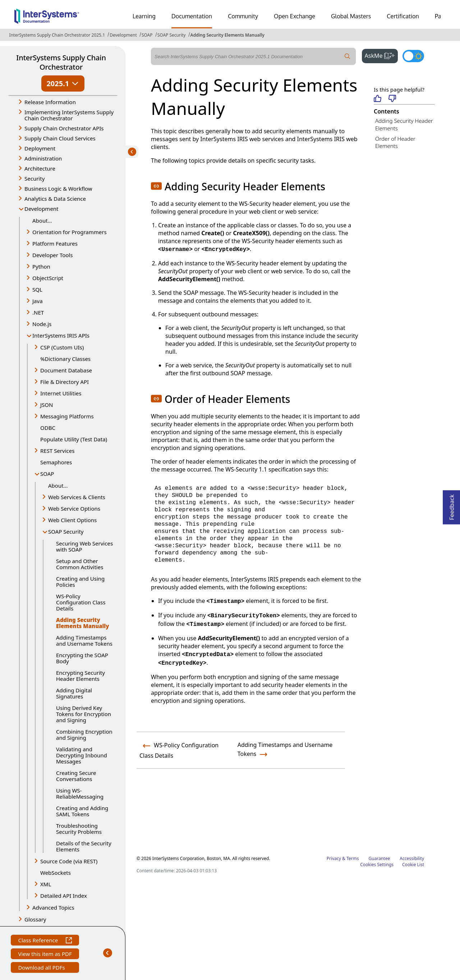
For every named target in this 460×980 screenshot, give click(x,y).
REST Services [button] (57, 451)
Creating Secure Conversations (76, 776)
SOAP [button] (47, 474)
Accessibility (412, 858)
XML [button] (46, 884)
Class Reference (45, 941)
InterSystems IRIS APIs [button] (61, 335)
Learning (144, 16)
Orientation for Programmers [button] (70, 232)
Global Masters (351, 16)
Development (123, 35)
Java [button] (38, 301)
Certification (403, 16)
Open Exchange (295, 16)
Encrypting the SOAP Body (82, 658)
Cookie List (413, 865)
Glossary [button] (35, 919)
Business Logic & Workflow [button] (58, 189)
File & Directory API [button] (65, 382)
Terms (353, 858)
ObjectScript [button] (48, 278)
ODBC (48, 428)
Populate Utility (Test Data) (74, 439)
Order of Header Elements (395, 142)
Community (243, 16)
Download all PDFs (42, 968)
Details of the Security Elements (84, 846)
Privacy (334, 858)
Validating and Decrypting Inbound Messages (82, 755)
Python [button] (41, 266)
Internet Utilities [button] (61, 393)
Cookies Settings (377, 865)
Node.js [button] (42, 324)
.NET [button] (38, 312)
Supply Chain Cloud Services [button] (60, 138)
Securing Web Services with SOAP (84, 546)
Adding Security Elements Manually (227, 35)
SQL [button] (37, 289)
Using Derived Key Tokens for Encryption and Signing (84, 714)
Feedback (452, 505)
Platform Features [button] (55, 243)
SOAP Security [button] (66, 531)
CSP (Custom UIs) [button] (62, 347)
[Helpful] (378, 99)
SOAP (147, 35)
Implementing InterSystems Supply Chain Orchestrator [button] (69, 115)
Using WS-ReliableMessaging (80, 793)
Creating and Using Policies (80, 582)
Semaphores (56, 462)
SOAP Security (172, 35)
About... (42, 220)
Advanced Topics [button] (53, 907)
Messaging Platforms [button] (67, 416)
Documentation (192, 16)
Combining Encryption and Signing (84, 735)
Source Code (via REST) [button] (69, 861)
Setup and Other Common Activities (80, 564)
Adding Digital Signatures (74, 693)
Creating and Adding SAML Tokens (82, 811)
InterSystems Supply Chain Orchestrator (61, 62)
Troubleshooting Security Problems (79, 829)
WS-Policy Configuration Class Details (81, 602)
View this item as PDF (45, 955)
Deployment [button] (40, 148)
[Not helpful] (392, 99)
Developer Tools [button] (52, 255)
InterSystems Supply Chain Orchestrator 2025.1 (57, 35)
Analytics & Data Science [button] (55, 199)
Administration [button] (43, 158)
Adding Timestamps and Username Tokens (84, 640)
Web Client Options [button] (72, 520)
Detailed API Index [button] (64, 896)
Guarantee (379, 858)
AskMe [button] (381, 55)
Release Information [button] (50, 102)
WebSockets (56, 873)
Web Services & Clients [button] (77, 497)
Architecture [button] (40, 168)
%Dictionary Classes (65, 359)
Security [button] (34, 178)
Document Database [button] (66, 370)
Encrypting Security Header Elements (80, 676)
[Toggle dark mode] (413, 56)
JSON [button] (47, 405)
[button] (156, 186)
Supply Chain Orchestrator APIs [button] (64, 128)
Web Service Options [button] (74, 508)
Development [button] (42, 209)
